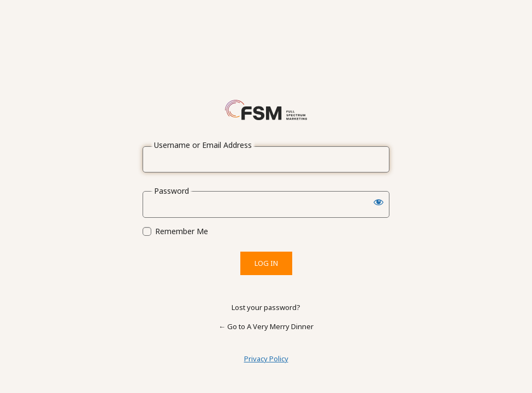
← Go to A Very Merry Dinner (266, 326)
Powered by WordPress (266, 110)
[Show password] (379, 202)
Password (172, 191)
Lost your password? (266, 307)
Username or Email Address (203, 145)
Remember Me (182, 231)
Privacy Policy (266, 359)
